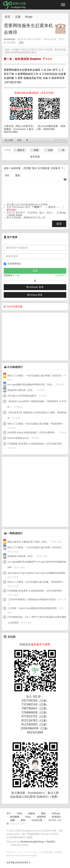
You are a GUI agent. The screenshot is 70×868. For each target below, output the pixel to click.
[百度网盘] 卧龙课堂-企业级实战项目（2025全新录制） (35, 444)
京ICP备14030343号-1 (18, 863)
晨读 (43, 814)
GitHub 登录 (35, 287)
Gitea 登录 (35, 295)
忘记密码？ (61, 275)
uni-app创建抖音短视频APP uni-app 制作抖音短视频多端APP (37, 565)
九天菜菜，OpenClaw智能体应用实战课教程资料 (33, 608)
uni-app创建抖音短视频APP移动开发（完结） (31, 385)
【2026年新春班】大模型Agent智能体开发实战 (32, 600)
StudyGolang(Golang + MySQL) (38, 842)
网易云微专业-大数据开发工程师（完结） (28, 542)
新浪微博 (15, 817)
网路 (35, 150)
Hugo (29, 17)
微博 (19, 140)
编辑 (7, 175)
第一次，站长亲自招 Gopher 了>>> (28, 59)
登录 (34, 168)
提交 (59, 224)
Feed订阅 (37, 820)
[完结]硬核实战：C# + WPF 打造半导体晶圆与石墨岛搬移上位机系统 (37, 620)
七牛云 (25, 845)
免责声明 (41, 817)
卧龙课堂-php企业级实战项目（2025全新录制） (32, 433)
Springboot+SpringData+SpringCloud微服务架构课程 (36, 573)
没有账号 (55, 168)
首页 (7, 17)
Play (28, 817)
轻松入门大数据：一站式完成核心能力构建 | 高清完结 (34, 376)
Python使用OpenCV (18, 438)
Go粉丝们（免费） (48, 797)
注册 (17, 275)
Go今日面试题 (15, 306)
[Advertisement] (30, 336)
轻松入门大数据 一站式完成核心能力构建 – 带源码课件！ (36, 424)
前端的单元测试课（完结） (21, 390)
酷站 (23, 820)
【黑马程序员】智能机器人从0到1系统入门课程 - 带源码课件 (37, 415)
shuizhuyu (9, 39)
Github (56, 814)
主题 (18, 17)
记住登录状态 (12, 264)
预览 (18, 175)
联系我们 (56, 817)
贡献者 (32, 814)
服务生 (20, 150)
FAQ (20, 814)
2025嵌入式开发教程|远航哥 (22, 396)
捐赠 (13, 820)
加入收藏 (9, 140)
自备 (49, 150)
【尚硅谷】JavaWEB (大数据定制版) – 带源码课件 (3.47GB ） (37, 404)
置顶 (21, 43)
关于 (9, 814)
